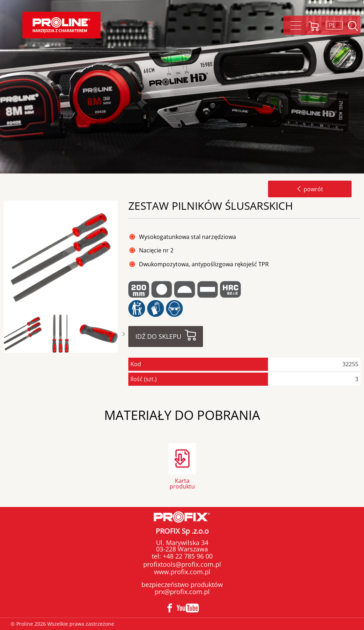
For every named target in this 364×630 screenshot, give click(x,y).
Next (124, 334)
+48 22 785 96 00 (187, 556)
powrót (310, 189)
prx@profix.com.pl (182, 592)
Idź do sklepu (158, 336)
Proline (61, 25)
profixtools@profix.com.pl (182, 564)
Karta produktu (182, 483)
